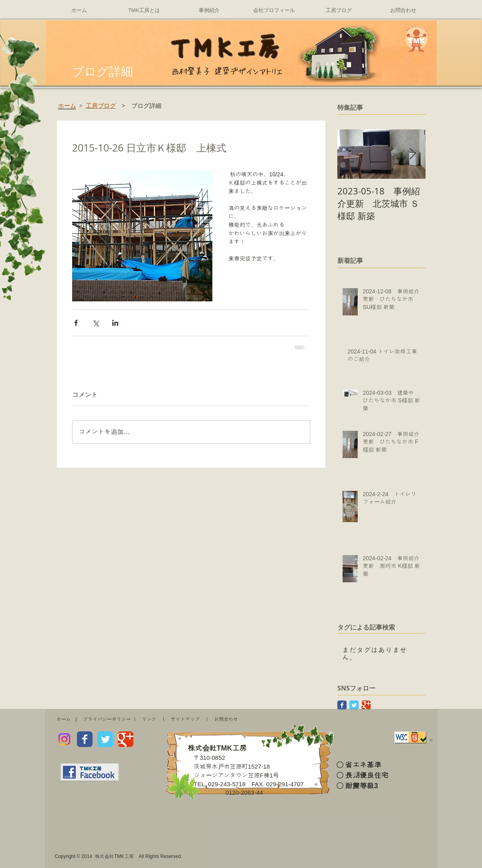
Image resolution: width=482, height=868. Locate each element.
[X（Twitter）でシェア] (96, 323)
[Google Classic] (366, 705)
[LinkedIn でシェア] (115, 323)
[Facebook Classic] (342, 705)
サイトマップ (185, 719)
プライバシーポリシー (107, 719)
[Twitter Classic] (354, 705)
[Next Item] (413, 154)
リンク (149, 719)
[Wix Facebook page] (85, 739)
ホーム (64, 719)
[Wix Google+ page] (126, 739)
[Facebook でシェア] (76, 323)
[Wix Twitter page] (105, 739)
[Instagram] (64, 739)
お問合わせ (226, 719)
